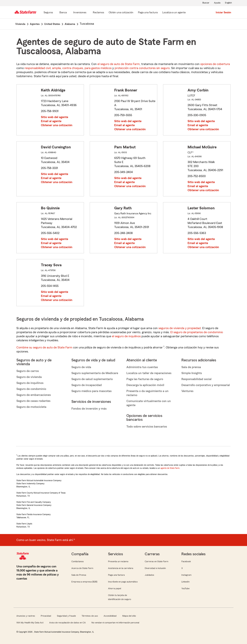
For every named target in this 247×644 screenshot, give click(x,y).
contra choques (73, 68)
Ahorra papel (115, 588)
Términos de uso (90, 616)
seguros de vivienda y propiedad (180, 328)
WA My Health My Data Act (30, 623)
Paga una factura (116, 575)
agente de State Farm (170, 468)
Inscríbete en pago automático (123, 582)
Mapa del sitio (129, 616)
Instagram (186, 575)
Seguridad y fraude (66, 616)
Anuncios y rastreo (26, 616)
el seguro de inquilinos (126, 336)
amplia (56, 68)
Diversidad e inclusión (155, 568)
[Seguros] (48, 13)
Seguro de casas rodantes (33, 401)
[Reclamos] (98, 13)
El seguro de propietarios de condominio (197, 332)
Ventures (187, 391)
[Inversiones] (80, 13)
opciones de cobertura (215, 64)
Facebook (186, 561)
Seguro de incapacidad (87, 385)
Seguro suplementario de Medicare (95, 373)
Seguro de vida (81, 367)
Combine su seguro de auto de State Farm (44, 347)
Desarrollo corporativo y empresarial (206, 385)
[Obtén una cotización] (121, 13)
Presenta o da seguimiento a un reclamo (147, 393)
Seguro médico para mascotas (91, 391)
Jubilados (149, 575)
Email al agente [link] (51, 121)
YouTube (185, 588)
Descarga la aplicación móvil (145, 385)
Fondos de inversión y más (89, 409)
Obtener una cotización (57, 125)
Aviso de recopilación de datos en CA (67, 623)
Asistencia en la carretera (121, 568)
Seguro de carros (28, 371)
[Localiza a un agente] (174, 13)
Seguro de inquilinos (30, 383)
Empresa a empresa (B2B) (84, 582)
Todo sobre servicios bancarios (147, 427)
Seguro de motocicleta (31, 407)
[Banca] (63, 13)
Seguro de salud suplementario (92, 379)
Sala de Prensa (79, 575)
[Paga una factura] (148, 13)
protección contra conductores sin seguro (142, 68)
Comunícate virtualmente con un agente (149, 403)
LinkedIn (185, 582)
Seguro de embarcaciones (34, 395)
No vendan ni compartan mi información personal (115, 623)
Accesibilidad (110, 616)
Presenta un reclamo (118, 561)
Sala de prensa (191, 367)
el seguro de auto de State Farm (119, 64)
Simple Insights (192, 373)
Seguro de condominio (31, 389)
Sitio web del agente (55, 117)
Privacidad (46, 616)
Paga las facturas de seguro (145, 379)
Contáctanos (78, 561)
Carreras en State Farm (156, 561)
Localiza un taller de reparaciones (149, 373)
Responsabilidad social (196, 379)
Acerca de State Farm (82, 568)
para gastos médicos (98, 68)
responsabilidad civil (38, 68)
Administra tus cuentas (142, 367)
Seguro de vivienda (29, 377)
